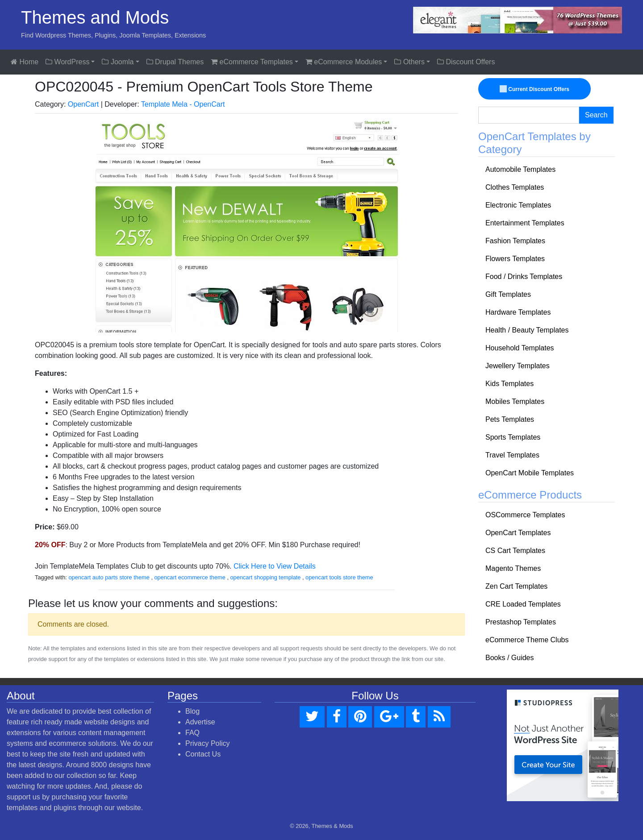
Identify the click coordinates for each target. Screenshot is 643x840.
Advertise (200, 722)
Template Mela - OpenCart (183, 104)
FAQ (192, 733)
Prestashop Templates (521, 622)
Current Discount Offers (535, 89)
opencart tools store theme (339, 577)
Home (25, 62)
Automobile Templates (520, 169)
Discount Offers (466, 62)
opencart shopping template (266, 577)
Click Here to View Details (275, 566)
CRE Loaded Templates (523, 604)
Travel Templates (512, 455)
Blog (192, 711)
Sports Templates (513, 437)
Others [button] (409, 62)
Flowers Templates (515, 259)
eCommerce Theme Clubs (527, 640)
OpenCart (83, 104)
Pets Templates (510, 419)
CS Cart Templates (515, 551)
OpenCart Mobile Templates (530, 473)
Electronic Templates (518, 205)
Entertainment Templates (525, 223)
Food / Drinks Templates (524, 277)
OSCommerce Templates (525, 515)
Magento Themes (513, 568)
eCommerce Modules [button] (344, 62)
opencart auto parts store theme (109, 577)
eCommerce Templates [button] (252, 62)
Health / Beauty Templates (527, 330)
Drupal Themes (175, 62)
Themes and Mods (95, 17)
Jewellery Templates (518, 366)
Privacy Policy (208, 743)
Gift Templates (508, 294)
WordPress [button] (67, 62)
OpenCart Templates (518, 533)
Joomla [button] (118, 62)
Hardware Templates (518, 312)
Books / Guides (510, 658)
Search (596, 115)
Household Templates (520, 348)
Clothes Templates (515, 187)
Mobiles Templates (515, 401)
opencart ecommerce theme (190, 577)
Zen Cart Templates (516, 586)
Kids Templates (509, 384)
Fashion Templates (515, 241)
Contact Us (203, 754)
